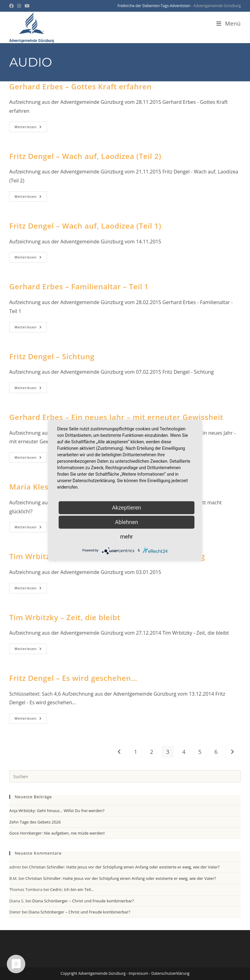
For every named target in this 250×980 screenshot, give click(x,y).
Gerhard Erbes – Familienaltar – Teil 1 (79, 286)
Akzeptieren (127, 508)
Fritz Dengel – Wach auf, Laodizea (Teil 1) (85, 226)
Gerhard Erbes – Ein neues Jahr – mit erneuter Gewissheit (116, 417)
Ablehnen (126, 522)
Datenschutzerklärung (170, 973)
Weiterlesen (31, 128)
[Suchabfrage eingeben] (125, 776)
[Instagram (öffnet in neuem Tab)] (19, 6)
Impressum (138, 973)
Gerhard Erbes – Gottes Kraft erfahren (80, 86)
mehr (126, 537)
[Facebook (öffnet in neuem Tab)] (12, 6)
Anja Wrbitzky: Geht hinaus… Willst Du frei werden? (57, 811)
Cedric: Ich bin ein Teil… (72, 889)
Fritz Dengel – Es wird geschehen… (73, 678)
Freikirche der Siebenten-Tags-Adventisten (154, 6)
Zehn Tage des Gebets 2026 (35, 822)
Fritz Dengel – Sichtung (52, 356)
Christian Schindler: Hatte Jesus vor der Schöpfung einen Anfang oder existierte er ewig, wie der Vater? (124, 867)
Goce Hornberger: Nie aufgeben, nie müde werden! (57, 833)
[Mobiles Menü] (229, 23)
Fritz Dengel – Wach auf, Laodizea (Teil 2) (85, 156)
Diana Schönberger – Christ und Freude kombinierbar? (83, 901)
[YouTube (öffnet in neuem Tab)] (27, 6)
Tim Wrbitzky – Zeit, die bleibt (65, 617)
